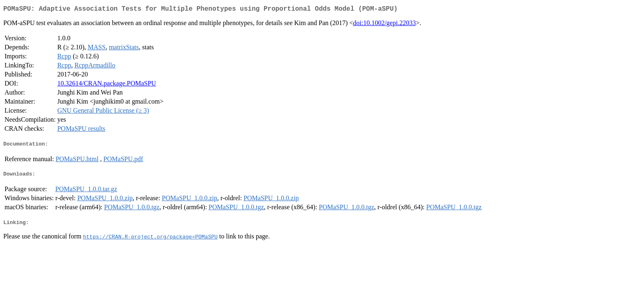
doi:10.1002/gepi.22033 (385, 24)
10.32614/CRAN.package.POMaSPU (106, 85)
